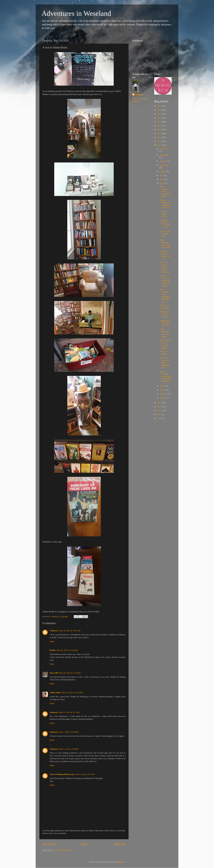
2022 (159, 118)
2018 (159, 133)
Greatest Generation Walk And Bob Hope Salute (165, 281)
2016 (159, 141)
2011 (159, 414)
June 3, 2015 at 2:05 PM (69, 749)
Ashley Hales (55, 693)
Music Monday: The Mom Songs (164, 333)
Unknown (54, 631)
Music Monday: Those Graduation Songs (165, 191)
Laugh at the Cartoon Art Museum (165, 323)
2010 (159, 418)
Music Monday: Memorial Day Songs (165, 244)
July (162, 175)
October (163, 161)
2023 (159, 114)
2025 (159, 106)
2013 (159, 407)
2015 (159, 145)
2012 (159, 410)
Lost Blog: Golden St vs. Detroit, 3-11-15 (165, 224)
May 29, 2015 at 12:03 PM (67, 650)
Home (85, 844)
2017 (159, 137)
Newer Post (49, 844)
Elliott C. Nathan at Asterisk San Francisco (165, 204)
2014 (159, 403)
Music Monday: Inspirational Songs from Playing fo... (165, 376)
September (164, 165)
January (163, 398)
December (164, 149)
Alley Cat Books (163, 353)
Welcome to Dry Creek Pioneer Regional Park (165, 363)
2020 (159, 126)
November (164, 155)
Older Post (120, 844)
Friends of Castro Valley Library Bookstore (164, 267)
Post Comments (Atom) (63, 850)
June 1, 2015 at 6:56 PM (69, 732)
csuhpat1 (139, 94)
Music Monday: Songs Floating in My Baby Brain (165, 295)
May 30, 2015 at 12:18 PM (72, 693)
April (162, 386)
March (163, 390)
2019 (159, 129)
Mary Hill (54, 673)
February (164, 394)
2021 (159, 122)
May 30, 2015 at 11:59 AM (70, 673)
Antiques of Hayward (164, 307)
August (163, 171)
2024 (159, 110)
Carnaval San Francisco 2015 (165, 234)
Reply (52, 641)
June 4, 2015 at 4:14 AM (85, 774)
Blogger (121, 862)
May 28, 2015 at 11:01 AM (70, 631)
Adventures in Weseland (76, 13)
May (162, 183)
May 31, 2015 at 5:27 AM (69, 712)
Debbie (53, 650)
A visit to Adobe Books (163, 214)
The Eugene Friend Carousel (164, 314)
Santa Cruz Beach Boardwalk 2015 (165, 255)
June (162, 179)
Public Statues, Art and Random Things (165, 344)
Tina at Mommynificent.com (62, 774)
